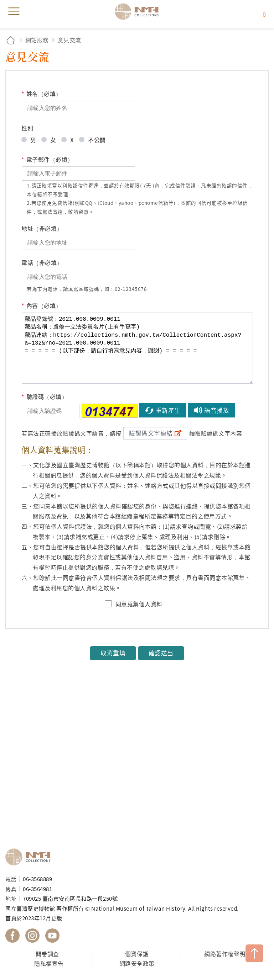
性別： (30, 128)
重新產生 (168, 410)
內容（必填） (42, 306)
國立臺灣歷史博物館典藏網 (139, 11)
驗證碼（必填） (44, 397)
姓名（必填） (42, 94)
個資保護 (137, 954)
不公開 (97, 140)
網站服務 (37, 40)
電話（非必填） (42, 262)
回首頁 (11, 40)
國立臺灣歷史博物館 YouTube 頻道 (52, 936)
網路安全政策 (137, 963)
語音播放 (217, 410)
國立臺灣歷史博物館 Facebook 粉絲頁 (12, 936)
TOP (254, 953)
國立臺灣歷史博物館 (30, 857)
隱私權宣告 (49, 963)
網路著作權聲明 (225, 954)
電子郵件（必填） (47, 159)
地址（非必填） (42, 228)
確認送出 (161, 653)
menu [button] (14, 11)
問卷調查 (47, 954)
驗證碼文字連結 (151, 433)
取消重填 (113, 653)
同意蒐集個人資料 (139, 604)
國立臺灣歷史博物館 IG (32, 936)
